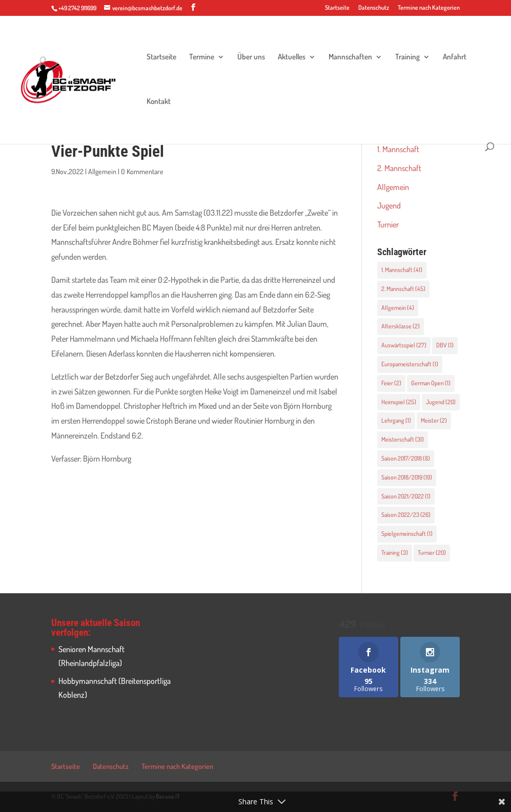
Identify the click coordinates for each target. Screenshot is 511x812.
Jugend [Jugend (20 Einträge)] (441, 402)
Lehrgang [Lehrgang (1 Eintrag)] (396, 420)
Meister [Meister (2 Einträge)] (434, 420)
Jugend (389, 205)
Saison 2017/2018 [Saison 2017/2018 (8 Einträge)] (406, 458)
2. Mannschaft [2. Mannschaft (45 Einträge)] (403, 289)
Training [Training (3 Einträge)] (395, 553)
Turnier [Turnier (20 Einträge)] (432, 553)
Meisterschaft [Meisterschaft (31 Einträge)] (403, 439)
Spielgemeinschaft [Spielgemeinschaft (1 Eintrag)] (407, 534)
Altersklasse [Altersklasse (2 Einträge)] (401, 326)
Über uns (251, 57)
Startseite (337, 8)
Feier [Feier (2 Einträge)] (391, 383)
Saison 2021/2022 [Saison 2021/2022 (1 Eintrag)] (406, 496)
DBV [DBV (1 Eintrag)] (445, 345)
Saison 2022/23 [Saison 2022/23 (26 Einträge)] (406, 515)
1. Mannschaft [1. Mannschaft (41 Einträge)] (402, 270)
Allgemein (102, 171)
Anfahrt (455, 57)
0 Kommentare (142, 171)
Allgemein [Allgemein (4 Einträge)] (398, 308)
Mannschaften (350, 57)
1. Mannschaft (398, 149)
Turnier (388, 224)
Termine (202, 57)
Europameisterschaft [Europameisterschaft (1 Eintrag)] (410, 364)
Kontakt (159, 102)
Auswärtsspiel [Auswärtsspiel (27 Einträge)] (404, 345)
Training (407, 57)
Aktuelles (292, 57)
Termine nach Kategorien (429, 8)
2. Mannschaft (399, 168)
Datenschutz (374, 8)
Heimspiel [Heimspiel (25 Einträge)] (399, 402)
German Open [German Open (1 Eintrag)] (431, 383)
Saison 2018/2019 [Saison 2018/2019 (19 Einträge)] (407, 477)
